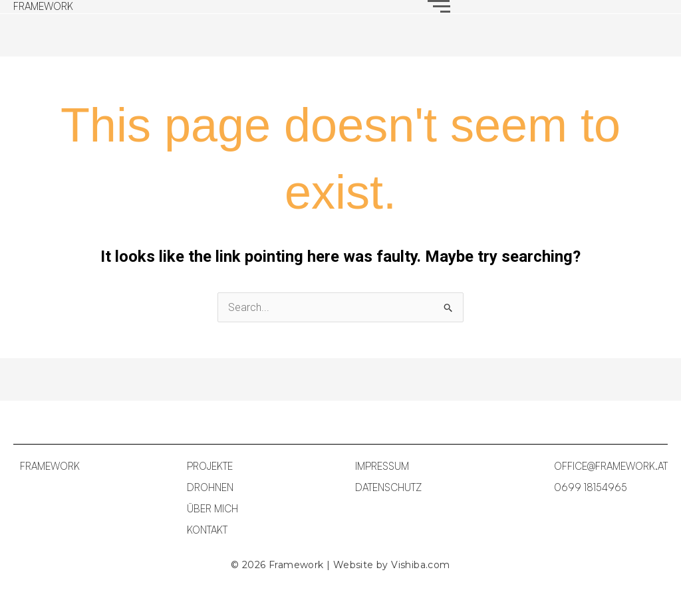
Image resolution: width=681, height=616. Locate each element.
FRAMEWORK (43, 6)
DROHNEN (210, 487)
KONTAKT (207, 530)
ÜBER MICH (212, 509)
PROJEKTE (210, 466)
